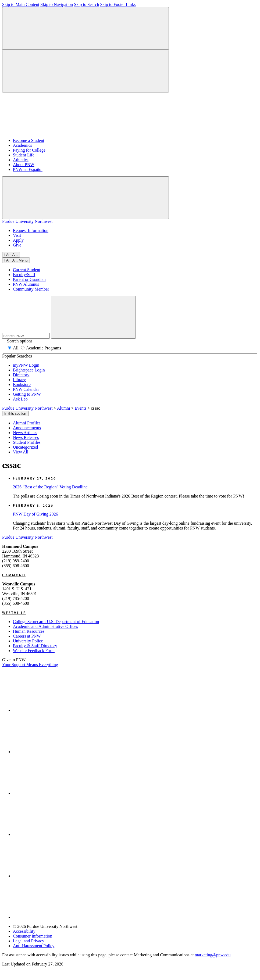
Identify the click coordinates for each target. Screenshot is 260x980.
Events (81, 408)
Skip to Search (86, 4)
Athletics (21, 160)
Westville (14, 613)
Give (17, 245)
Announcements (27, 428)
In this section (15, 414)
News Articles (25, 433)
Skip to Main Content (21, 4)
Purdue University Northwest (27, 221)
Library (19, 380)
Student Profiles (27, 442)
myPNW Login (26, 365)
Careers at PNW (27, 636)
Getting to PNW (27, 394)
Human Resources (29, 631)
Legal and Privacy (29, 941)
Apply (18, 240)
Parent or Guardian (29, 279)
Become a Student (29, 140)
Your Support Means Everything (30, 665)
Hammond (14, 575)
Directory (21, 375)
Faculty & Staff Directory (35, 646)
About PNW (24, 165)
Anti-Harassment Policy (34, 946)
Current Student (27, 270)
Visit (17, 235)
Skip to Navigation (57, 4)
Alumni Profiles (27, 423)
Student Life (24, 155)
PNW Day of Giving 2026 (35, 514)
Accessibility (24, 931)
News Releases (26, 437)
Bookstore (22, 385)
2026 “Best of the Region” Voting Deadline (50, 487)
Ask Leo (20, 399)
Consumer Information (33, 936)
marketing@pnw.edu (213, 955)
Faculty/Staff (24, 275)
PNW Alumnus (26, 284)
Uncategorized (25, 447)
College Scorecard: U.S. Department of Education (56, 622)
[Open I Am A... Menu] (16, 260)
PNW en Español (28, 169)
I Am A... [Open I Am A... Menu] (11, 255)
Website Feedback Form (34, 651)
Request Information (31, 230)
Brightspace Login (29, 370)
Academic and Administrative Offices (45, 626)
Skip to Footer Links (118, 4)
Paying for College (29, 150)
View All (21, 452)
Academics (22, 145)
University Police (28, 641)
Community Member (31, 289)
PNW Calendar (26, 389)
